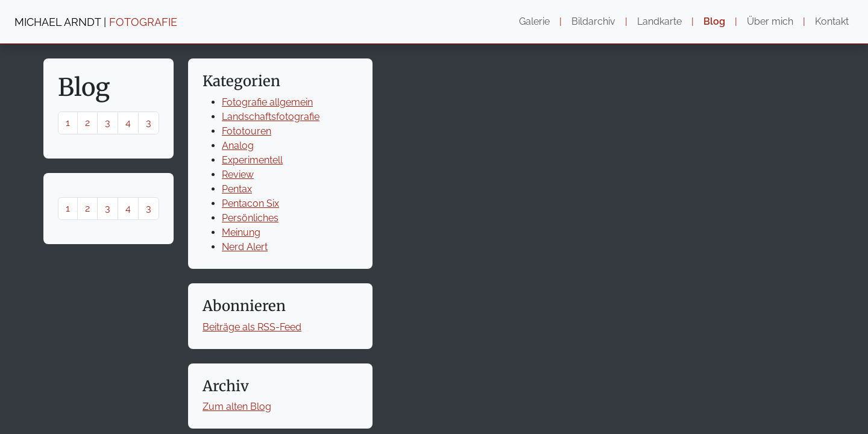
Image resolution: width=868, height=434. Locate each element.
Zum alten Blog (237, 407)
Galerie (534, 21)
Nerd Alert (245, 247)
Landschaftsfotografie (271, 117)
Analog (238, 146)
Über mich (770, 21)
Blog (714, 21)
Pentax (237, 189)
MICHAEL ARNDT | (96, 22)
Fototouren (247, 131)
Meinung (241, 232)
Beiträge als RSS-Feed (252, 327)
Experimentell (252, 160)
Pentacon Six (250, 203)
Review (238, 175)
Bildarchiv (593, 21)
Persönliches (250, 218)
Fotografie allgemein (267, 102)
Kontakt (832, 21)
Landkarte (659, 21)
